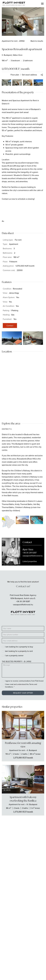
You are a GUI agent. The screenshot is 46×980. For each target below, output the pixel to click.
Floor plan (15, 75)
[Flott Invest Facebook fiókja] (20, 850)
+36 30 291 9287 (23, 601)
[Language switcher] (18, 974)
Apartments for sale (23, 864)
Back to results (37, 41)
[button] (42, 4)
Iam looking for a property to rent (19, 651)
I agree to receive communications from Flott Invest (24, 681)
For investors (23, 919)
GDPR (23, 967)
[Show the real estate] (23, 750)
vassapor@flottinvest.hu (23, 605)
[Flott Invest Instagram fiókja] (26, 850)
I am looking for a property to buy (19, 647)
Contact (10, 326)
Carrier (23, 940)
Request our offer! (23, 693)
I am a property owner (14, 655)
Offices (23, 892)
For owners (23, 913)
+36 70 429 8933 (23, 840)
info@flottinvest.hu (23, 844)
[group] (23, 22)
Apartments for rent (23, 870)
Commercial (23, 886)
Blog (23, 946)
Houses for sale (23, 875)
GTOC (23, 961)
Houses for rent (23, 881)
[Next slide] (40, 21)
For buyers (23, 908)
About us (23, 934)
